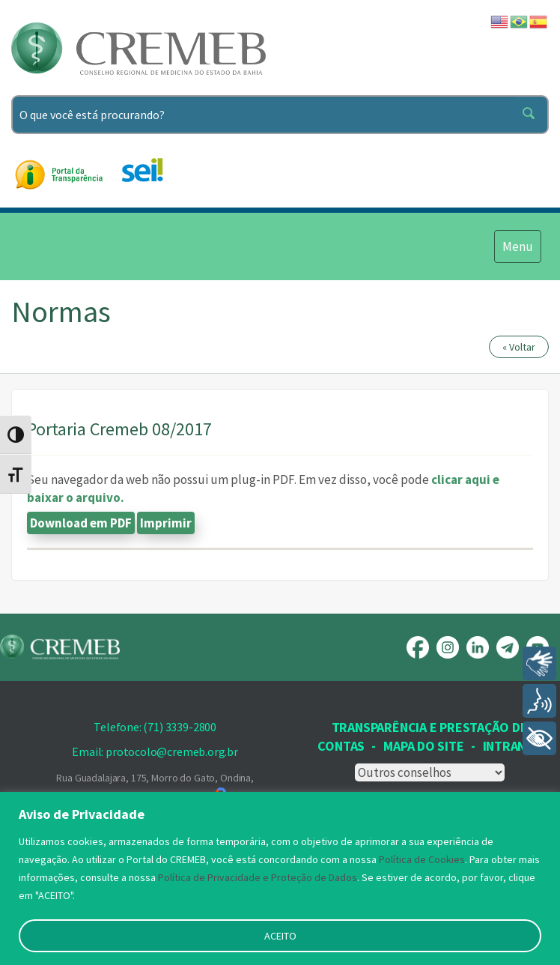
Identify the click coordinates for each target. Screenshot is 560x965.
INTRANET (512, 746)
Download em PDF (81, 523)
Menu (517, 246)
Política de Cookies (422, 859)
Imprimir (166, 523)
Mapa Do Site (423, 746)
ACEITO (280, 936)
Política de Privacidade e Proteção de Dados (258, 877)
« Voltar (519, 347)
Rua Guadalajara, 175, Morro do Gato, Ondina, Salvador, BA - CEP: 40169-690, (155, 788)
